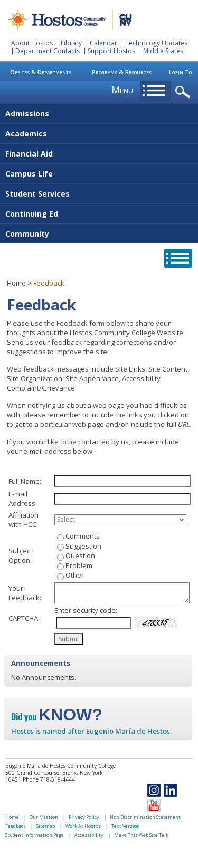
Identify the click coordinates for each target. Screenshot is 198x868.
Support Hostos (111, 51)
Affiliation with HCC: (23, 520)
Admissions (27, 114)
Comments (83, 536)
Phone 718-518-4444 (49, 779)
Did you (57, 717)
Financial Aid (29, 154)
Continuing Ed (32, 214)
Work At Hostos (83, 826)
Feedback (16, 826)
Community (27, 234)
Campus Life (29, 174)
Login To (180, 72)
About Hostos (32, 43)
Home (16, 283)
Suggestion (83, 546)
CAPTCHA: (24, 618)
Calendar (103, 43)
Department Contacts (48, 51)
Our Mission (44, 817)
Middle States (163, 51)
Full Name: (25, 481)
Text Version (126, 826)
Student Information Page (35, 835)
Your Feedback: (25, 593)
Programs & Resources (122, 72)
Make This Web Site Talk (141, 835)
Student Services (37, 194)
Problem (79, 565)
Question (80, 555)
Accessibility (89, 835)
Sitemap (46, 826)
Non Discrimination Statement (145, 817)
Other (75, 575)
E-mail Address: (23, 499)
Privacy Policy (84, 817)
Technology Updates (156, 43)
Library (71, 43)
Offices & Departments (41, 72)
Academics (26, 134)
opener (185, 92)
